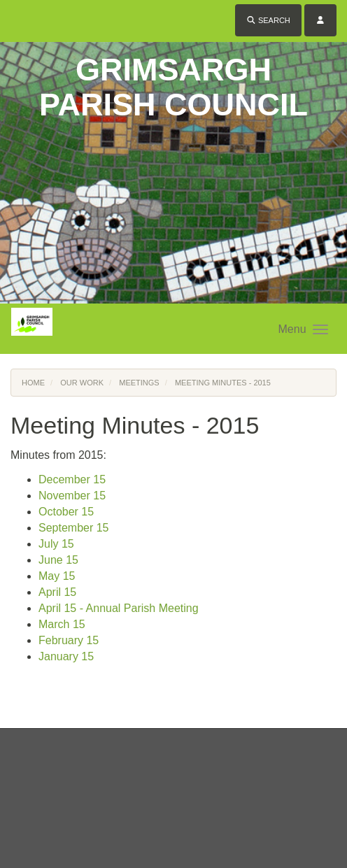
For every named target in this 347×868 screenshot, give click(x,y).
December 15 (72, 479)
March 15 (62, 624)
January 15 (66, 656)
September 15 (74, 528)
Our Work (82, 383)
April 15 (57, 592)
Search (268, 20)
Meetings (139, 383)
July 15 (56, 544)
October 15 (66, 512)
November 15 (72, 496)
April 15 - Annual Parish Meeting (119, 608)
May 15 (57, 576)
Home (33, 383)
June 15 (58, 560)
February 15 (69, 640)
